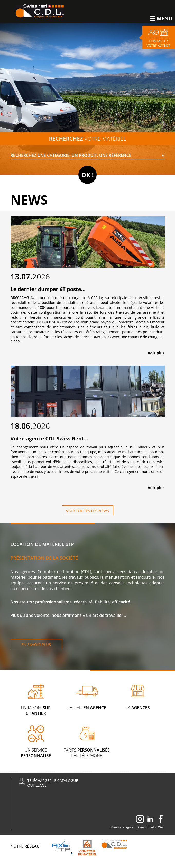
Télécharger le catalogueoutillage (53, 783)
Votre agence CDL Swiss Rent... (49, 438)
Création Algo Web (151, 827)
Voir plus (156, 353)
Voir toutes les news (88, 511)
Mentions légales (123, 827)
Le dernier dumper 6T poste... (48, 289)
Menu (161, 18)
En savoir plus (36, 644)
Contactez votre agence (159, 43)
